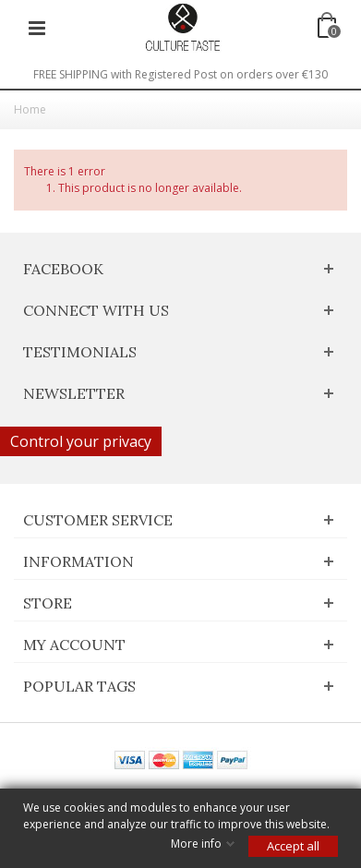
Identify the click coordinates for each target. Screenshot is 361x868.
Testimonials (80, 352)
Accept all (293, 846)
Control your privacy (81, 441)
